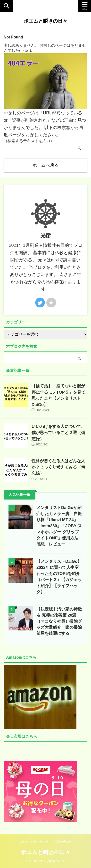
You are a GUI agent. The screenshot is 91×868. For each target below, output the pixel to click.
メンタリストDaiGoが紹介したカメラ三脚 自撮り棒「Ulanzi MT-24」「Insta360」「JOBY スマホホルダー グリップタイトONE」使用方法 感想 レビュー (59, 526)
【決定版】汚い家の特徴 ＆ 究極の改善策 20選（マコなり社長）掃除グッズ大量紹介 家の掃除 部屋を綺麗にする (61, 621)
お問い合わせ (63, 842)
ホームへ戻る (46, 165)
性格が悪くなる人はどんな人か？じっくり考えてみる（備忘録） (58, 467)
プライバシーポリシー (34, 842)
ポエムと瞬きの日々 (46, 21)
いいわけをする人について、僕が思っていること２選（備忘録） (58, 433)
